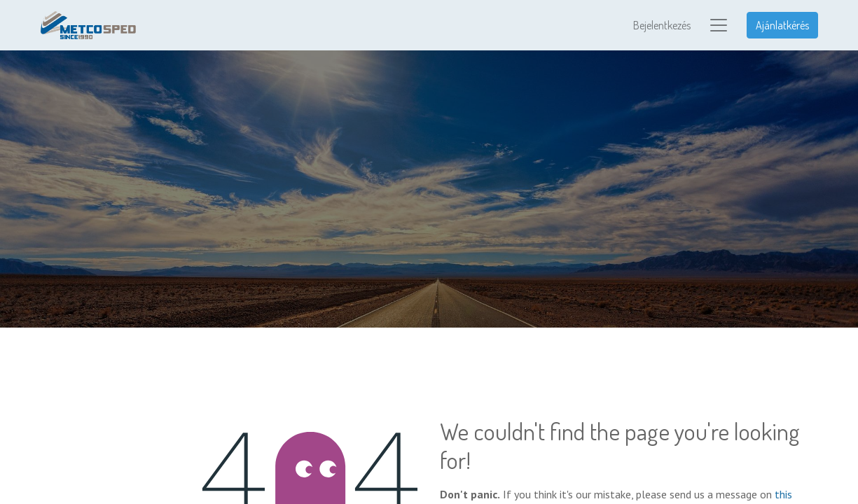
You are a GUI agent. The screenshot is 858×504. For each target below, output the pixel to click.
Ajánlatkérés (782, 25)
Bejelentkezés (662, 25)
